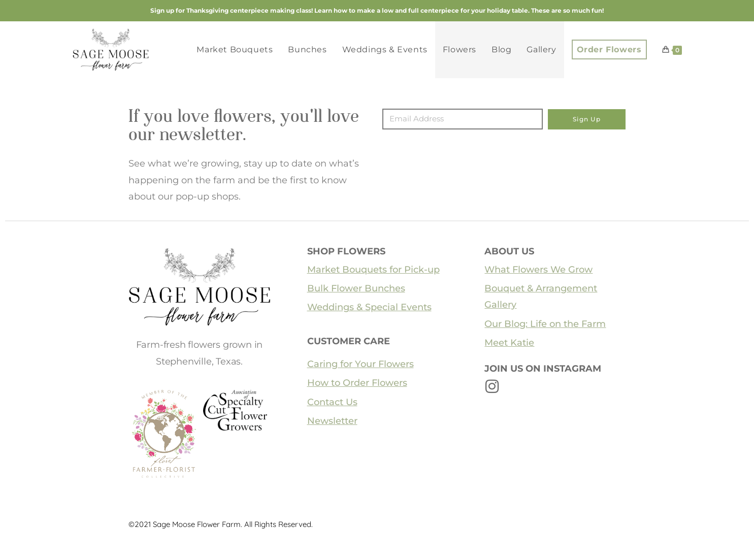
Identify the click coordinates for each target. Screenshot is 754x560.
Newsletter (332, 421)
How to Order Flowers (357, 383)
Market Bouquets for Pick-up (373, 270)
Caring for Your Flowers (360, 364)
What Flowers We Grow (538, 270)
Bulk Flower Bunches (356, 288)
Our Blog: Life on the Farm (545, 324)
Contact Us (332, 402)
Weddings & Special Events (369, 307)
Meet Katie (509, 343)
